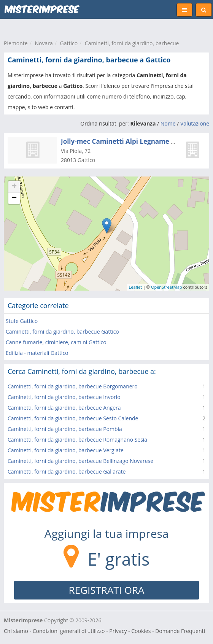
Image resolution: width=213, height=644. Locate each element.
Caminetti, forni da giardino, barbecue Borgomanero (73, 386)
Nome (168, 123)
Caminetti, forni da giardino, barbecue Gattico (62, 332)
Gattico (69, 43)
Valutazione (195, 123)
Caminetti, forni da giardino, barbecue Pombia (65, 429)
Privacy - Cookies (130, 631)
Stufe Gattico (22, 321)
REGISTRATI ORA (107, 590)
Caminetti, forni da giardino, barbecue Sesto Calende (73, 418)
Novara (44, 43)
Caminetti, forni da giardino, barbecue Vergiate (66, 450)
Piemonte (16, 43)
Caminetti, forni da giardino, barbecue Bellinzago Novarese (80, 461)
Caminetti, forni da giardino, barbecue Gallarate (67, 471)
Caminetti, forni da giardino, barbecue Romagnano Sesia (77, 440)
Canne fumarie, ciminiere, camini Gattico (56, 342)
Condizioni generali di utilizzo (69, 631)
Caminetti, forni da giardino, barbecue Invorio (64, 397)
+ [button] (14, 187)
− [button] (14, 198)
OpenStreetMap (167, 287)
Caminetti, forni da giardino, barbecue (132, 43)
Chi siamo (16, 631)
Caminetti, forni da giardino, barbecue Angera (64, 408)
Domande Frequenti (180, 631)
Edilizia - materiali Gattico (37, 353)
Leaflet (136, 287)
